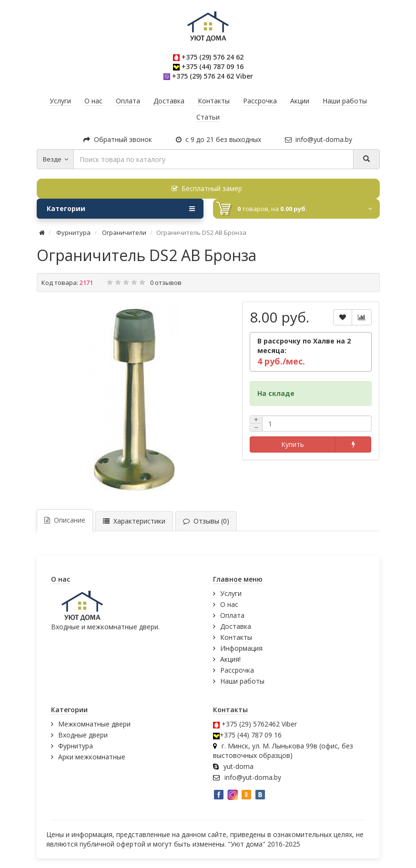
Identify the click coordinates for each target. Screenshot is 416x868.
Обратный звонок (118, 139)
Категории (121, 209)
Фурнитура (76, 746)
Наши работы (242, 681)
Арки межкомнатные (92, 757)
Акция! (230, 659)
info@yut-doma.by (319, 139)
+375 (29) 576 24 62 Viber (213, 76)
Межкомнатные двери (94, 724)
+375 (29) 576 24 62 (213, 57)
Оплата (232, 615)
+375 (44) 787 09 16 (213, 66)
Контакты (236, 637)
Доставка (236, 626)
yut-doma (238, 766)
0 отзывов (166, 283)
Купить (293, 444)
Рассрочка (237, 670)
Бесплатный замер (207, 188)
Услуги (231, 593)
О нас (229, 604)
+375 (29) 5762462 (251, 724)
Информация (241, 648)
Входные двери (83, 735)
